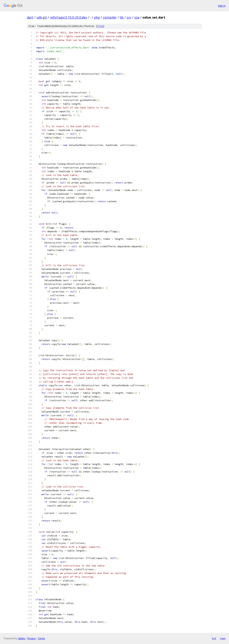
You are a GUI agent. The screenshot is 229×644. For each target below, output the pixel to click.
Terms (41, 638)
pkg (97, 17)
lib (122, 17)
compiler (110, 17)
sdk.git (42, 17)
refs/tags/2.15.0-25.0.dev (69, 17)
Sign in (222, 6)
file (100, 26)
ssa (137, 17)
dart (30, 17)
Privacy (31, 638)
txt (214, 638)
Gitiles (22, 638)
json (223, 638)
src (129, 17)
